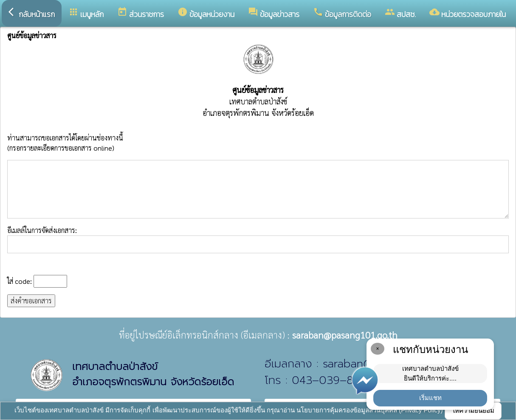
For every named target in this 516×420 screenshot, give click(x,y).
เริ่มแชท (430, 398)
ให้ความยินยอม (473, 410)
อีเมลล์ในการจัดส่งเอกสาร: (258, 239)
